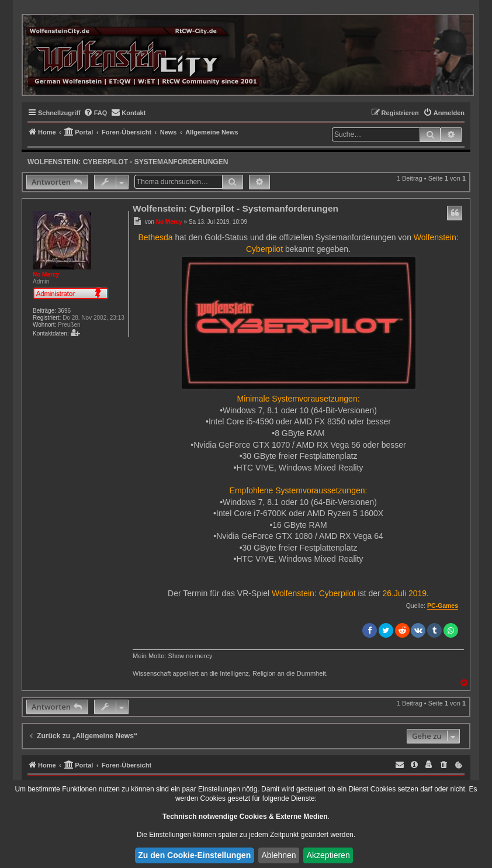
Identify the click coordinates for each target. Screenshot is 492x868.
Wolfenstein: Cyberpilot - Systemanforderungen (128, 162)
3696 (64, 311)
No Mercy (46, 274)
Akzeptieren (328, 855)
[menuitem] (96, 113)
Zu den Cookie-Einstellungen (194, 855)
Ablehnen (278, 855)
